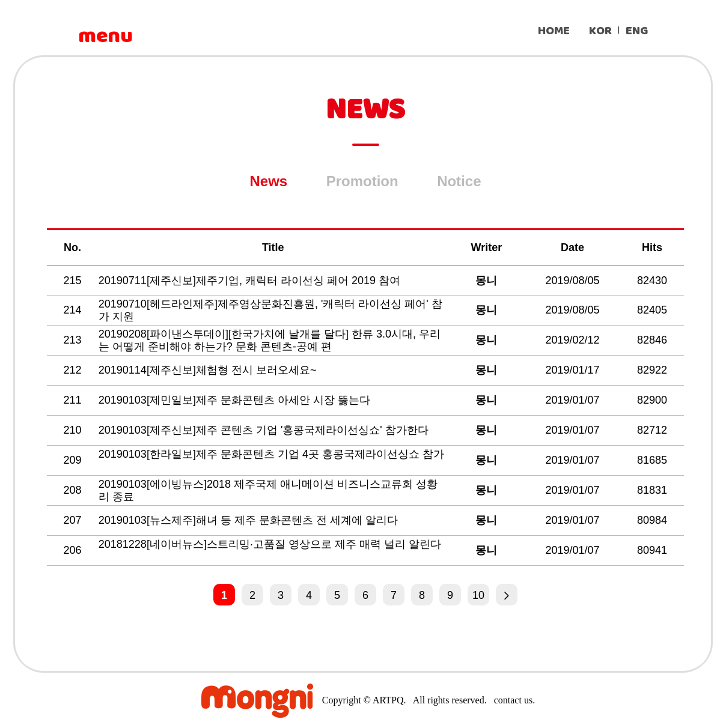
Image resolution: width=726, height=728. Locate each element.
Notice (459, 181)
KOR (600, 31)
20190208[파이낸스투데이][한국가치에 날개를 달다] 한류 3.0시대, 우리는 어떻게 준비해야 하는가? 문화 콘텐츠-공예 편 (270, 340)
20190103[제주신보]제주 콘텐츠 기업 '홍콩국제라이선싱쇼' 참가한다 (265, 430)
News (269, 181)
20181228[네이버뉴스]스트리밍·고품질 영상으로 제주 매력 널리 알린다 (270, 544)
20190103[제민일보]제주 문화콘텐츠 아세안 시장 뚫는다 (236, 400)
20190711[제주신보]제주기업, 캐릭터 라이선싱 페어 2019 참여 (251, 281)
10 (478, 595)
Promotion (362, 181)
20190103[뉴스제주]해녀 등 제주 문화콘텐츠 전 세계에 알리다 (250, 520)
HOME (554, 31)
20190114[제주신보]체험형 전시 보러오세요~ (209, 370)
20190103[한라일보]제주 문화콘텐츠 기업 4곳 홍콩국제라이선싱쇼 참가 (271, 454)
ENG (637, 31)
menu (105, 36)
